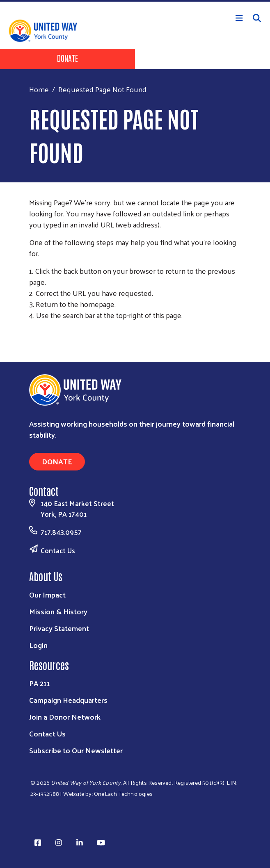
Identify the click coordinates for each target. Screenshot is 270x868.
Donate (67, 58)
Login (38, 645)
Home (39, 89)
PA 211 (40, 683)
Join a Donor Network (65, 717)
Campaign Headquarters (68, 700)
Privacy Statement (59, 628)
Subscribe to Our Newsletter (76, 750)
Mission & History (58, 611)
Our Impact (47, 594)
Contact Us (58, 550)
